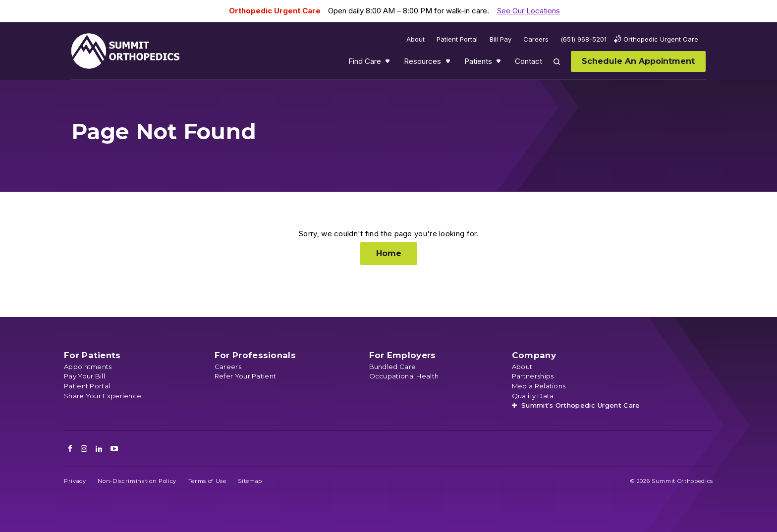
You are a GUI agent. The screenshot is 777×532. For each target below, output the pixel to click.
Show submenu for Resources (449, 63)
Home (389, 253)
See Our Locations (528, 11)
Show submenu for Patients (499, 63)
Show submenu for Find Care (388, 63)
